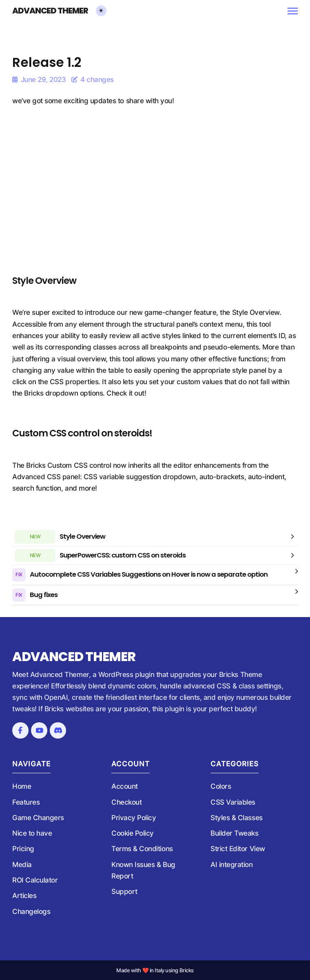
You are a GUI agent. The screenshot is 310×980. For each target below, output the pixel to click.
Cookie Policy (133, 833)
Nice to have (32, 833)
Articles (24, 896)
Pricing (23, 849)
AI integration (231, 865)
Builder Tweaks (234, 833)
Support (124, 892)
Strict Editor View (238, 849)
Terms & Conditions (142, 849)
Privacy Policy (134, 818)
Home (22, 786)
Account (125, 786)
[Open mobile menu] (293, 11)
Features (26, 802)
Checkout (126, 802)
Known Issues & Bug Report (143, 870)
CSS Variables (233, 802)
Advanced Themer (50, 11)
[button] (155, 537)
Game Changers (38, 818)
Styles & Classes (236, 818)
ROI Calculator (35, 880)
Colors (221, 786)
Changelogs (31, 911)
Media (22, 865)
